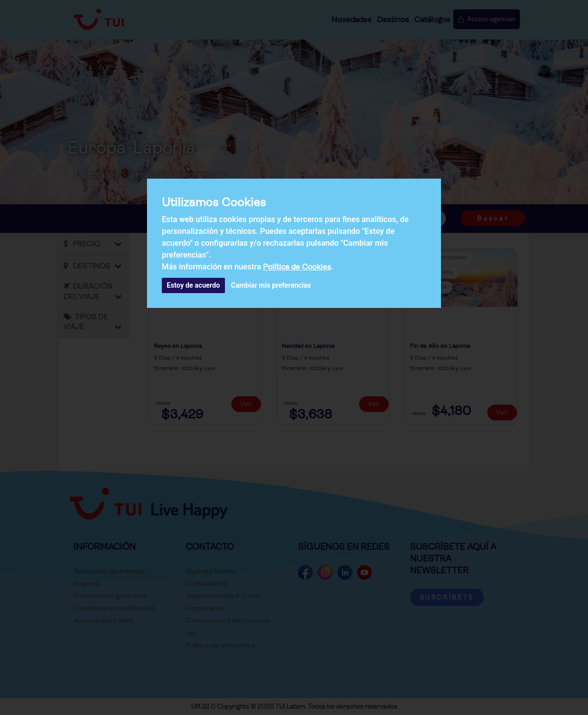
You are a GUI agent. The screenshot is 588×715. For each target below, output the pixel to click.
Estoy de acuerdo (193, 285)
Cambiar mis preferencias (271, 285)
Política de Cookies (297, 267)
